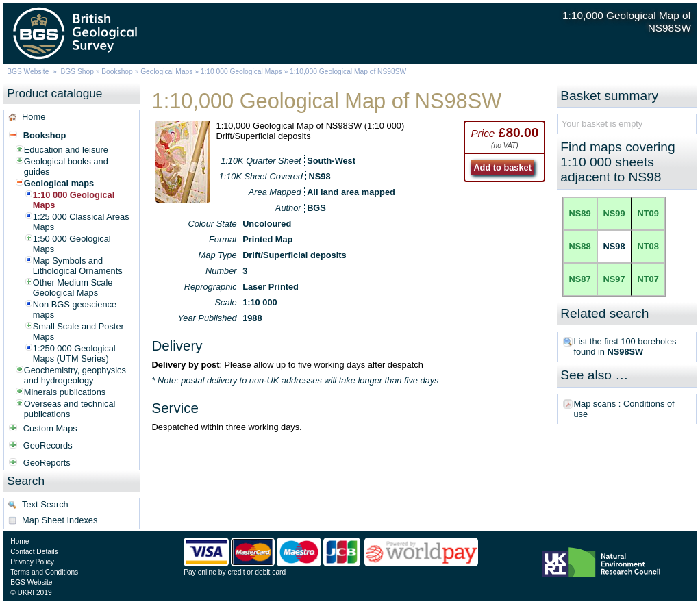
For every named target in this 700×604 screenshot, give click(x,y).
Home (34, 117)
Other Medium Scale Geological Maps (73, 288)
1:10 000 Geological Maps (241, 72)
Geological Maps (166, 72)
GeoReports (47, 463)
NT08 (648, 246)
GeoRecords (48, 445)
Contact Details (34, 552)
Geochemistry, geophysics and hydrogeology (75, 375)
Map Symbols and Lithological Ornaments (78, 266)
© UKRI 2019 (31, 593)
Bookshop (117, 72)
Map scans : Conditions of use (624, 409)
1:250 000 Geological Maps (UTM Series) (74, 353)
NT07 (648, 279)
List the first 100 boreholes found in (625, 347)
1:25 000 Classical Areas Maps (81, 222)
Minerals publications (65, 392)
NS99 (614, 213)
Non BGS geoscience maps (75, 310)
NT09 (648, 213)
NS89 (580, 213)
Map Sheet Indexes (60, 520)
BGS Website (28, 72)
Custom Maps (50, 428)
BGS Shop (77, 72)
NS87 (580, 279)
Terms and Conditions (44, 572)
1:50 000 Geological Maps (72, 244)
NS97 (614, 279)
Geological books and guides (66, 166)
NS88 (580, 246)
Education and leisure (66, 150)
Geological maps (59, 183)
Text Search (45, 504)
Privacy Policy (32, 562)
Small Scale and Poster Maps (78, 331)
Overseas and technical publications (70, 409)
